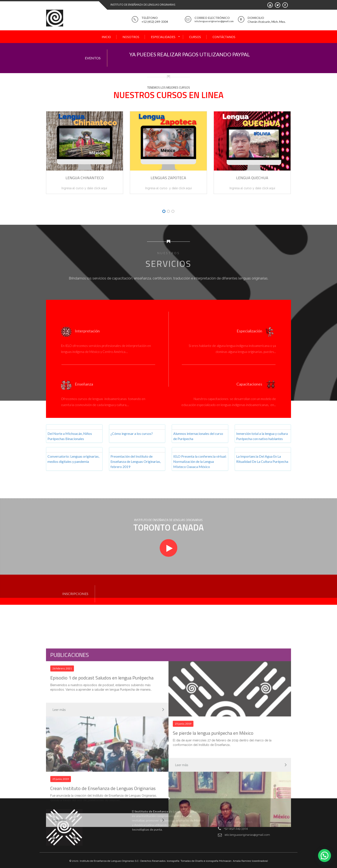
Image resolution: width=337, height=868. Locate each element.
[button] (164, 212)
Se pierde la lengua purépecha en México (213, 837)
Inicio (106, 37)
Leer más (59, 813)
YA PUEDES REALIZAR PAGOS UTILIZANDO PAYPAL (190, 54)
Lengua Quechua (252, 178)
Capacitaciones (249, 387)
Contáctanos (224, 37)
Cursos (195, 37)
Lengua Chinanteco (85, 178)
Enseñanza (84, 387)
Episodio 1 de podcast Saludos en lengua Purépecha (102, 782)
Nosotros (131, 37)
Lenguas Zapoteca (168, 178)
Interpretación (87, 334)
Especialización (249, 334)
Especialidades (163, 37)
